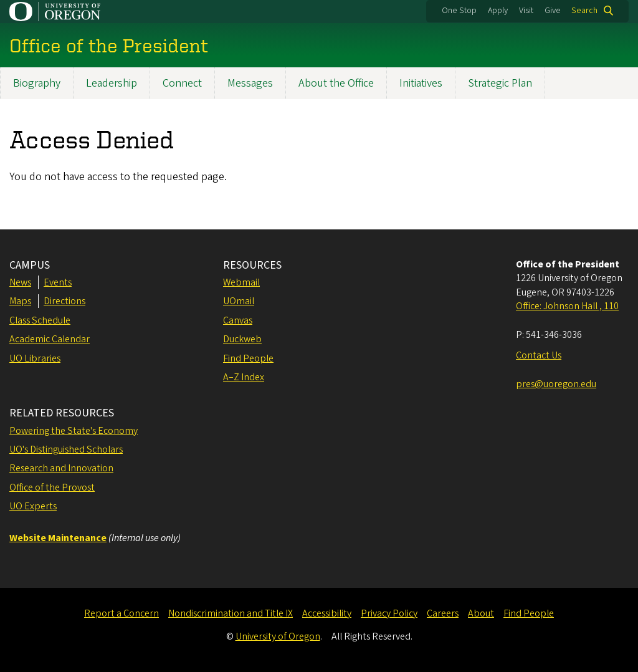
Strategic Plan (500, 83)
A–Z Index (244, 377)
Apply (498, 11)
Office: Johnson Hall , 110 (567, 306)
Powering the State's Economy (74, 431)
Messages (250, 83)
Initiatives (421, 83)
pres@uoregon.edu (556, 384)
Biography (37, 83)
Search (584, 11)
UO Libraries (35, 358)
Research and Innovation (61, 468)
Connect (182, 83)
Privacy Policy (389, 613)
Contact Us (539, 355)
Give (553, 11)
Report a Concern (121, 613)
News (20, 282)
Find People (248, 358)
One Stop (459, 11)
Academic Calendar (50, 339)
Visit (526, 11)
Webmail (241, 282)
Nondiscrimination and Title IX (231, 613)
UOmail (239, 301)
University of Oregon (278, 636)
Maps (20, 301)
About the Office (336, 83)
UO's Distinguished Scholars (66, 449)
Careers (443, 613)
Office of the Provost (52, 487)
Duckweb (242, 339)
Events (58, 282)
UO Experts (33, 506)
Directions (64, 301)
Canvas (238, 320)
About (481, 613)
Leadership (112, 83)
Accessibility (327, 613)
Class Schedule (40, 320)
